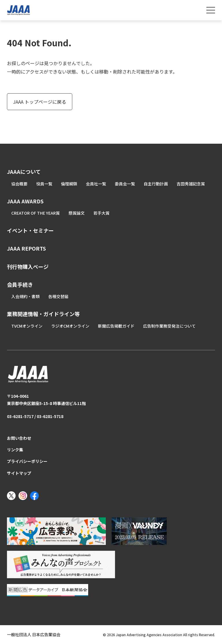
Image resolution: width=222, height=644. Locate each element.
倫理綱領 (69, 184)
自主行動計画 (156, 184)
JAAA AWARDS (25, 201)
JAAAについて (24, 172)
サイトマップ (19, 473)
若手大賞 (101, 213)
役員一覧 (44, 184)
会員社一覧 (96, 184)
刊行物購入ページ (28, 267)
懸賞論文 (77, 213)
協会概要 (19, 184)
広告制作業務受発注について (169, 326)
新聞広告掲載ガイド (116, 326)
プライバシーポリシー (27, 461)
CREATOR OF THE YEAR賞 (36, 213)
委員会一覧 (125, 184)
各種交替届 (58, 296)
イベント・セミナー (30, 230)
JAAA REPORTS (26, 248)
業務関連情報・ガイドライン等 (43, 314)
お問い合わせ (19, 438)
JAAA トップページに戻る (40, 102)
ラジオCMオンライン (70, 326)
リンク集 (15, 450)
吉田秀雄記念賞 (191, 184)
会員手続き (20, 284)
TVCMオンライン (27, 326)
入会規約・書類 (25, 296)
